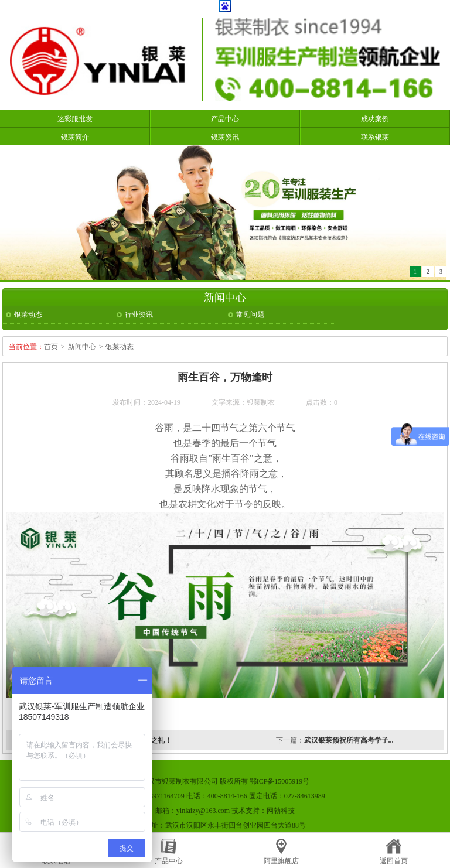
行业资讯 (139, 315)
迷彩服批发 (75, 119)
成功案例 (375, 119)
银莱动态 (28, 315)
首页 (51, 347)
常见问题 (250, 315)
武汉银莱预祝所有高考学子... (349, 740)
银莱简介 (75, 137)
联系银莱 (375, 137)
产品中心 (225, 119)
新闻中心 (82, 347)
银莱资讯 (225, 137)
